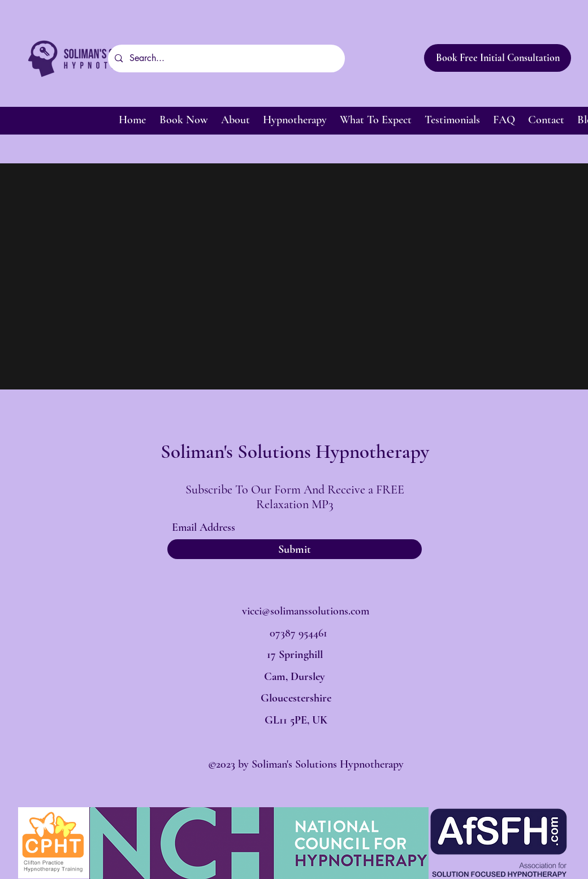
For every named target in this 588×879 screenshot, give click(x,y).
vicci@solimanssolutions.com (306, 611)
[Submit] (295, 549)
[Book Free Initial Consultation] (498, 58)
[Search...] (225, 59)
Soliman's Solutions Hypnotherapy (295, 452)
